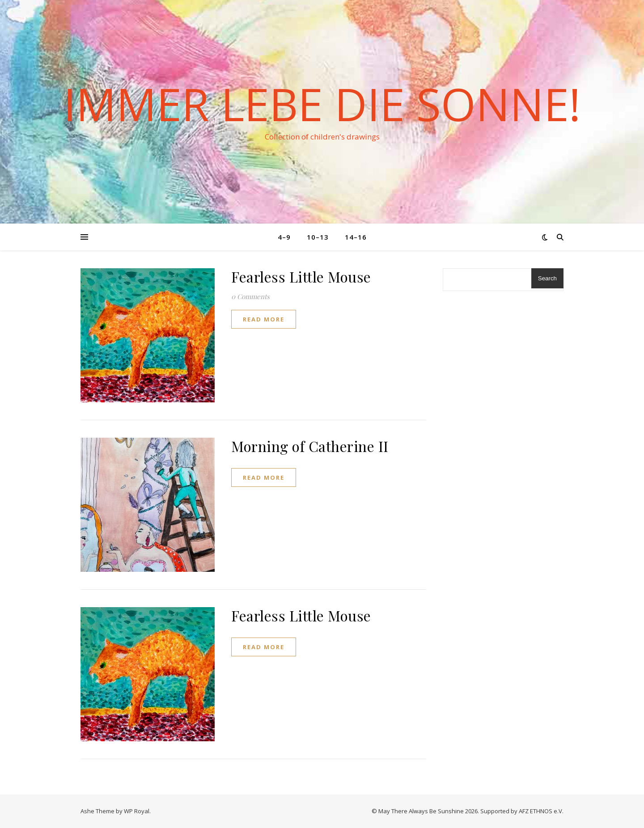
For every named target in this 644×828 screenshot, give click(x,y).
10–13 (318, 237)
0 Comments (250, 296)
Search (547, 278)
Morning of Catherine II (310, 446)
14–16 (356, 237)
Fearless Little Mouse (301, 277)
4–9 (284, 237)
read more (264, 319)
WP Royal (137, 811)
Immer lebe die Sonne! (322, 104)
